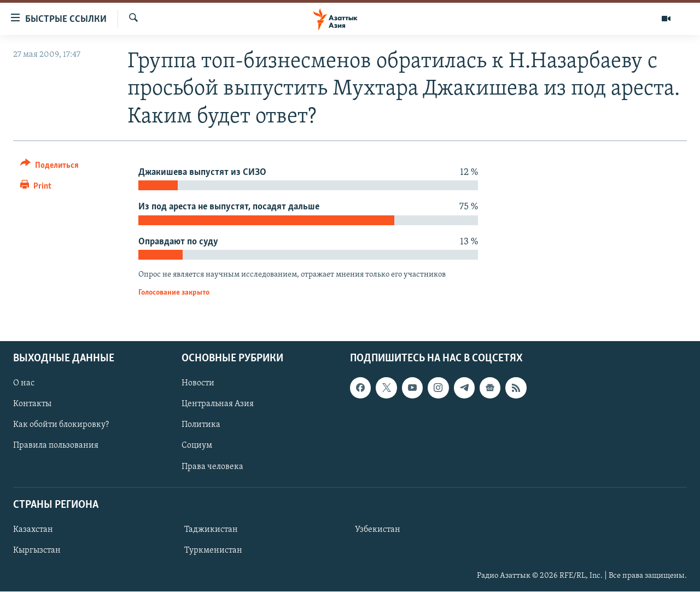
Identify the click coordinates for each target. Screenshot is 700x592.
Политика (201, 425)
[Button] (49, 167)
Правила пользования (56, 446)
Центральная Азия (218, 405)
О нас (24, 384)
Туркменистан (213, 550)
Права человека (212, 467)
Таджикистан (211, 530)
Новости (198, 384)
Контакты (32, 405)
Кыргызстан (37, 550)
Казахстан (33, 530)
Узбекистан (378, 530)
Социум (197, 446)
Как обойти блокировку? (61, 425)
